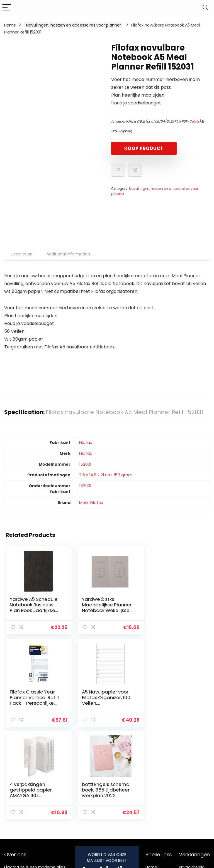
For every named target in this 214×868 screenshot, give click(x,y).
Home (10, 25)
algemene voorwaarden (192, 785)
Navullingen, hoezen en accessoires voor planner (74, 25)
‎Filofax (86, 443)
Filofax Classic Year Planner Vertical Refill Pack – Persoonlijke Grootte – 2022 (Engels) (174, 610)
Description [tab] (22, 254)
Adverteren (156, 810)
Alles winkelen (159, 782)
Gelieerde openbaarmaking (196, 797)
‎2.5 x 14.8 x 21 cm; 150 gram (106, 475)
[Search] (205, 8)
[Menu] (7, 8)
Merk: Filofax (91, 503)
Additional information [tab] (68, 254)
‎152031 (85, 464)
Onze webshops (155, 800)
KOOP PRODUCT (143, 148)
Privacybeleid (192, 774)
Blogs (150, 790)
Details (194, 121)
